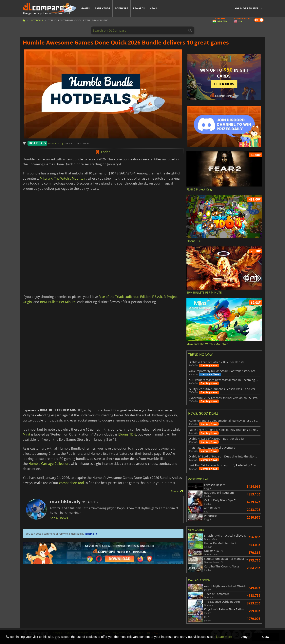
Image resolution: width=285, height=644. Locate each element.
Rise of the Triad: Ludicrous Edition (125, 297)
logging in (91, 534)
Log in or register (246, 8)
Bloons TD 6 (127, 434)
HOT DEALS (37, 143)
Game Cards (102, 8)
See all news (59, 518)
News (153, 8)
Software (122, 8)
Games (85, 8)
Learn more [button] (224, 637)
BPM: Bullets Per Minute (58, 302)
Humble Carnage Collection (49, 464)
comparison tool (72, 483)
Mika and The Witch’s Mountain (63, 178)
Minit (27, 434)
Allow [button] (265, 637)
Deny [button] (244, 637)
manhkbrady (56, 143)
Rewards (139, 8)
